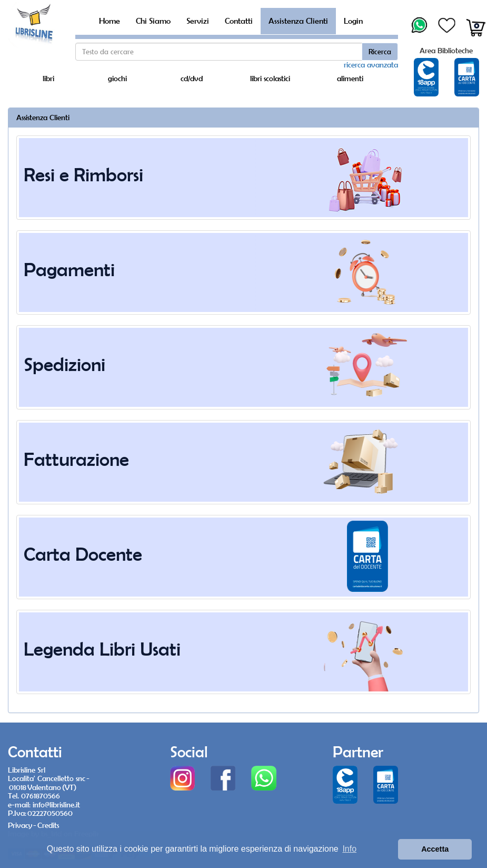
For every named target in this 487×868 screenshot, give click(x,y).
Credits (48, 825)
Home (110, 21)
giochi (117, 79)
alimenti (350, 79)
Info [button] (349, 849)
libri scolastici (270, 79)
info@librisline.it (56, 805)
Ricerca (380, 52)
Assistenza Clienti (298, 21)
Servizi (198, 21)
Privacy (20, 825)
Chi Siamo (153, 21)
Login (353, 21)
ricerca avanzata (371, 65)
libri (48, 79)
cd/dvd (192, 79)
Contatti (239, 21)
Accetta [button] (435, 849)
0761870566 (41, 796)
